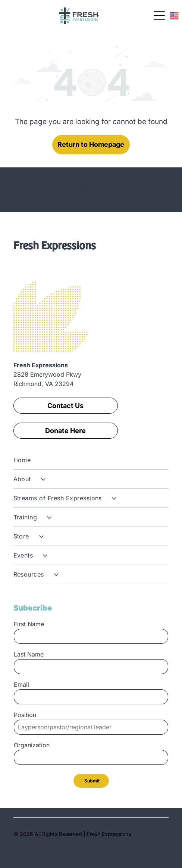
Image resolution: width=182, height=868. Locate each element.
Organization (32, 745)
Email (21, 685)
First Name (29, 624)
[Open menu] (159, 16)
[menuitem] (91, 460)
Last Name (29, 654)
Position (25, 715)
